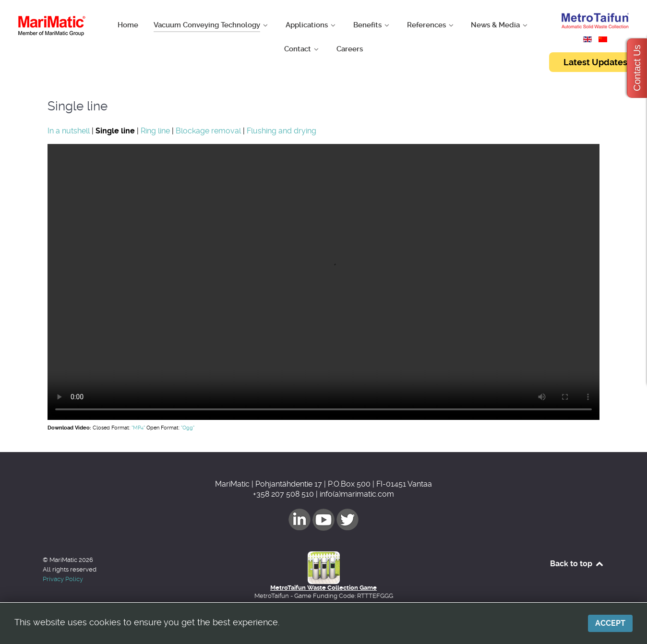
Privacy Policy (63, 579)
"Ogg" (188, 428)
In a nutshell (69, 131)
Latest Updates (595, 62)
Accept (610, 623)
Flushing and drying (282, 131)
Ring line (155, 131)
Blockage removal (208, 131)
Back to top (577, 564)
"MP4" (138, 428)
